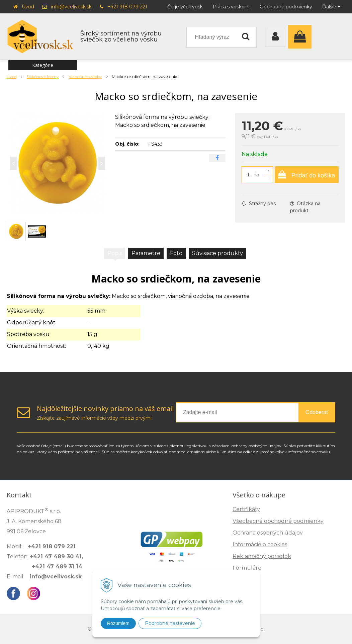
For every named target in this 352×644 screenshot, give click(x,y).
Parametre (146, 253)
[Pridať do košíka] (307, 175)
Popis (115, 253)
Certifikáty (246, 509)
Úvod (28, 7)
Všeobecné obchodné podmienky (278, 521)
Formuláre (247, 568)
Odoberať (317, 412)
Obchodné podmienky (286, 7)
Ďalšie (331, 7)
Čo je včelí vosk (185, 7)
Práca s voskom (231, 7)
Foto (176, 253)
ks (257, 175)
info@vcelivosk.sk (71, 7)
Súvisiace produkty (217, 253)
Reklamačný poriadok (262, 556)
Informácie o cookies (260, 544)
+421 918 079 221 (127, 7)
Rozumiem (118, 623)
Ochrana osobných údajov (268, 533)
